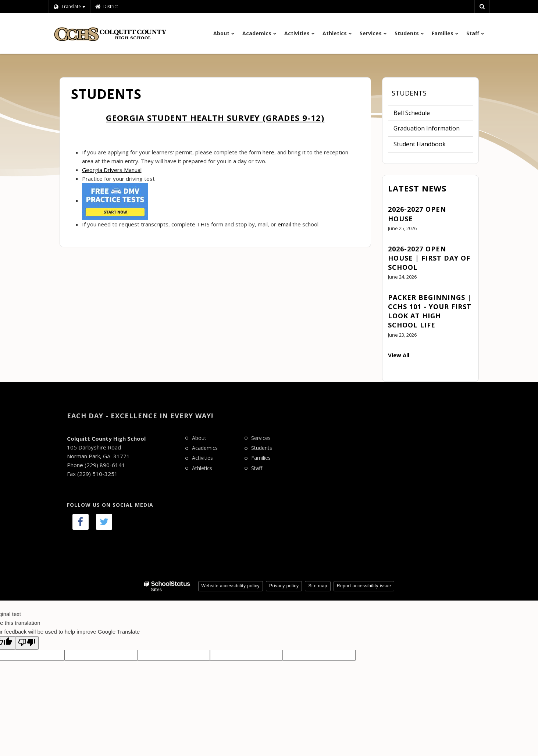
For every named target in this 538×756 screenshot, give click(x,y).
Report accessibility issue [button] (364, 586)
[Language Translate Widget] (69, 7)
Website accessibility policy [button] (231, 586)
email (284, 224)
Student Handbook (420, 144)
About (199, 438)
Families (261, 458)
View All (399, 355)
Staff (257, 468)
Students (409, 93)
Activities (202, 458)
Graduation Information (427, 128)
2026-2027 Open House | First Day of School (429, 258)
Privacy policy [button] (284, 586)
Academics (205, 448)
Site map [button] (318, 586)
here (268, 152)
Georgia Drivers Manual (112, 170)
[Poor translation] (27, 643)
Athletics (202, 468)
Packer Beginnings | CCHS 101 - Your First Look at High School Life (430, 311)
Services (261, 438)
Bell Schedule (412, 113)
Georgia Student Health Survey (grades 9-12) (215, 118)
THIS (203, 224)
